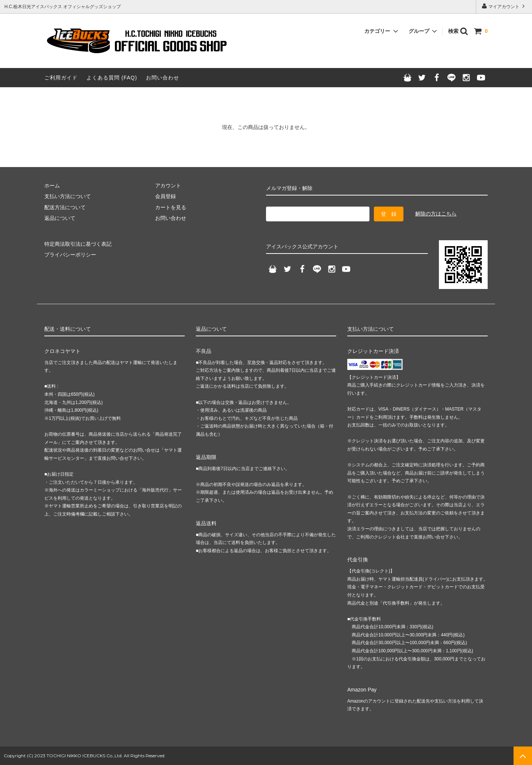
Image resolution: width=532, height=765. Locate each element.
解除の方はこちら (436, 214)
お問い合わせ (163, 78)
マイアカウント (504, 6)
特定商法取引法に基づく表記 (78, 244)
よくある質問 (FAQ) (112, 78)
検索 (458, 31)
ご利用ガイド (61, 78)
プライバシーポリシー (70, 255)
